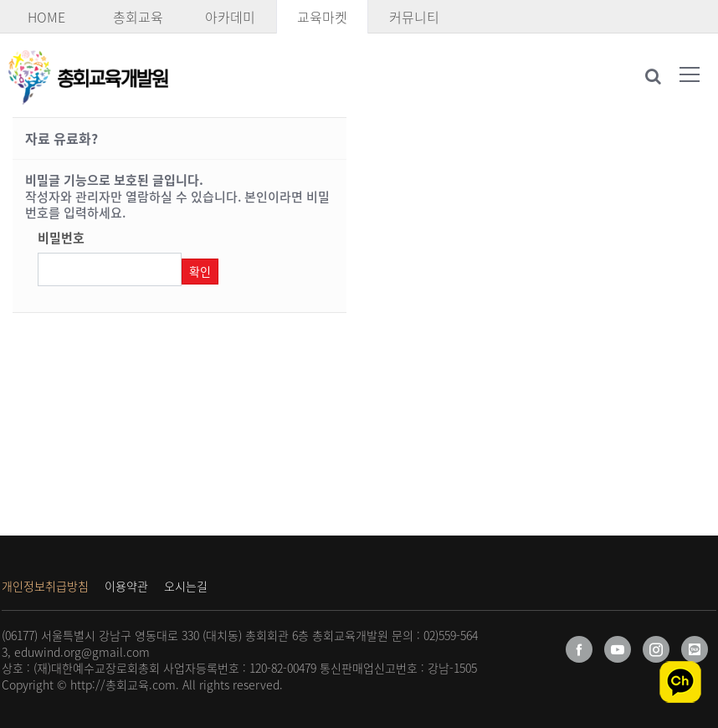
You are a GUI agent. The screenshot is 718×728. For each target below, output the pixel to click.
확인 (200, 271)
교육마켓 (322, 17)
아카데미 (230, 17)
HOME (46, 17)
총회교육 (138, 17)
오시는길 (186, 586)
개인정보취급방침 (45, 586)
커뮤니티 (414, 17)
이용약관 (126, 586)
